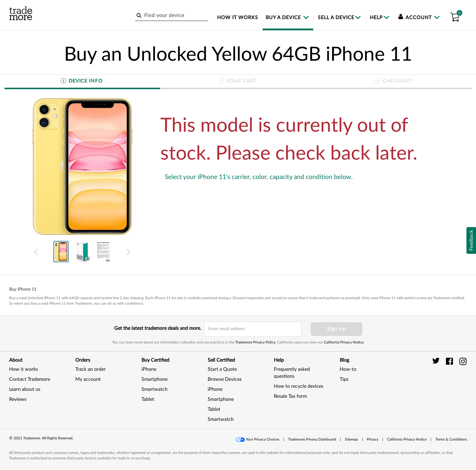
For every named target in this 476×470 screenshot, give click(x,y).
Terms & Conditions (451, 439)
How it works (24, 369)
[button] (455, 16)
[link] (452, 386)
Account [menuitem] (416, 18)
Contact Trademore (30, 379)
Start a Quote (222, 369)
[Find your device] (172, 16)
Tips (344, 379)
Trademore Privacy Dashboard (312, 439)
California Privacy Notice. (344, 342)
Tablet (148, 399)
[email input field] (253, 329)
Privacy (372, 439)
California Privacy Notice (407, 439)
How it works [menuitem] (238, 18)
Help (376, 18)
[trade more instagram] (463, 361)
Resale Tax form (290, 396)
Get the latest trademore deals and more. (158, 328)
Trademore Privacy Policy (255, 342)
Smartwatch (155, 389)
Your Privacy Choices (263, 439)
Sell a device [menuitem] (336, 18)
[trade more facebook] (450, 361)
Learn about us (25, 389)
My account (88, 379)
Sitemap (351, 439)
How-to (348, 369)
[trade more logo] (21, 13)
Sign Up (336, 329)
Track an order (90, 369)
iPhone (149, 369)
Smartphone (155, 379)
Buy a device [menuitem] (284, 18)
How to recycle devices (299, 386)
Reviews (18, 399)
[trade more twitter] (437, 361)
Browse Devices (225, 379)
